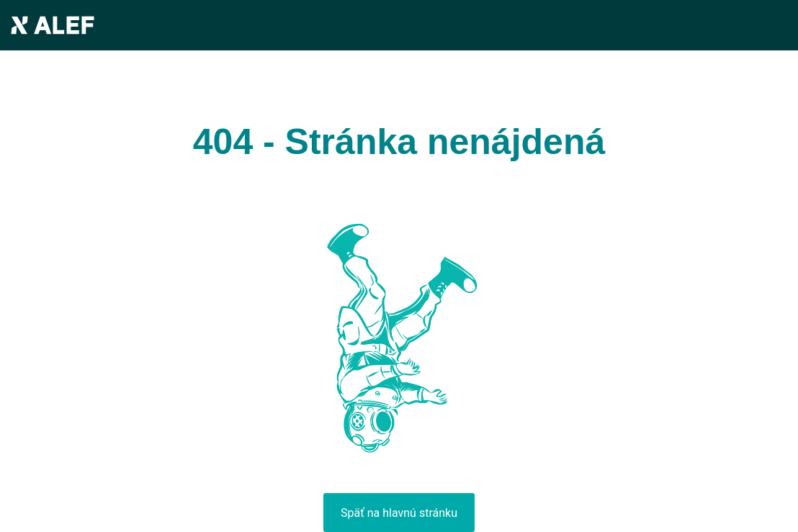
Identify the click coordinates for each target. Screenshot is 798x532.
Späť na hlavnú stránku (399, 513)
